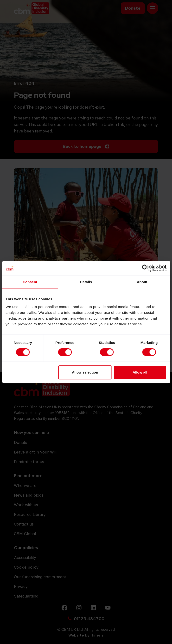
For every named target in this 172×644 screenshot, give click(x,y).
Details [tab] (86, 282)
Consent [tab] (30, 282)
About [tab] (142, 282)
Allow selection (85, 372)
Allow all (140, 372)
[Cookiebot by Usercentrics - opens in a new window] (145, 268)
